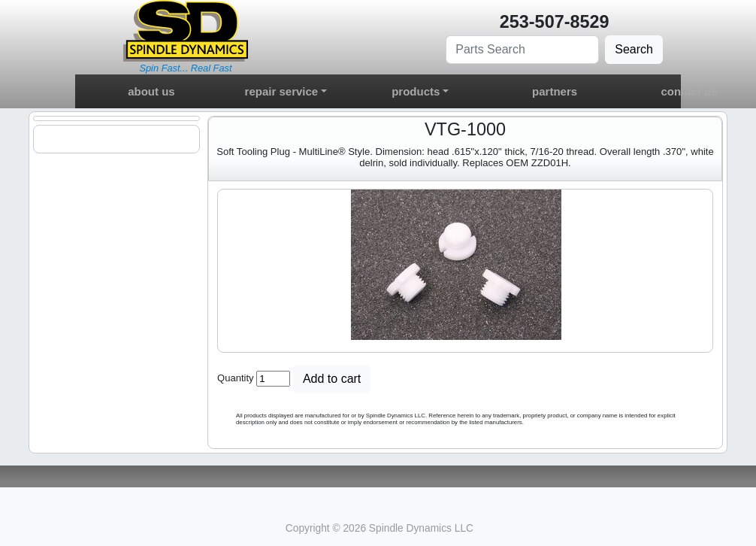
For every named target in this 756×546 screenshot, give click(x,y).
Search (634, 49)
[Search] (522, 50)
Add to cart (332, 379)
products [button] (416, 91)
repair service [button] (282, 91)
